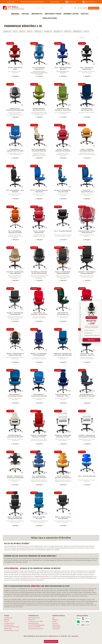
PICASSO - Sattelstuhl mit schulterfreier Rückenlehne (15, 477)
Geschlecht (38, 31)
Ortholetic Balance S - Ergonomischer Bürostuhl (15, 436)
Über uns (6, 621)
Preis (86, 31)
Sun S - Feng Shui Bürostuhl (87, 476)
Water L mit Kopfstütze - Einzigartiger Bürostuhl (15, 518)
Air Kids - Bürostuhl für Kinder (15, 68)
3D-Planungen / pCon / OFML (36, 621)
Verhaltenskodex (57, 627)
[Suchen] (61, 8)
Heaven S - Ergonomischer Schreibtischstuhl (15, 314)
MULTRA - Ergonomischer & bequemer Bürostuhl (15, 354)
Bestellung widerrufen (51, 641)
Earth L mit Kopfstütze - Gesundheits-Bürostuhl (39, 150)
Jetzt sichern (91, 340)
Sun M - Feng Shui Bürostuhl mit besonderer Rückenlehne (63, 477)
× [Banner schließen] (100, 302)
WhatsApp (7, 620)
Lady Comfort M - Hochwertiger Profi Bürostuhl (63, 314)
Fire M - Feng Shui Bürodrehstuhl (39, 232)
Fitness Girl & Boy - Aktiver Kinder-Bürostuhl (87, 232)
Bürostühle (82, 546)
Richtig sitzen (32, 620)
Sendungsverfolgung (33, 623)
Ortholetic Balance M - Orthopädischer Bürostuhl (87, 395)
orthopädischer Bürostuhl (27, 578)
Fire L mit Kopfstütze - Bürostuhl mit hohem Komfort (15, 232)
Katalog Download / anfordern (12, 630)
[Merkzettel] (75, 8)
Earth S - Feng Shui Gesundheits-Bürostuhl (87, 150)
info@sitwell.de (75, 636)
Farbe (30, 31)
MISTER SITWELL (17, 600)
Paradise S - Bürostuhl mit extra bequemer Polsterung (87, 436)
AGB (53, 618)
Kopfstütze (48, 31)
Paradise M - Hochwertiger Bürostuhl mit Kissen (63, 436)
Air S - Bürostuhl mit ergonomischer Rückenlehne (87, 68)
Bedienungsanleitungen (34, 618)
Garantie (55, 621)
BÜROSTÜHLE (36, 586)
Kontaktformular (8, 618)
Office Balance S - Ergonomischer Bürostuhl (39, 395)
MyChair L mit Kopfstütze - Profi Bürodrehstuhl (39, 354)
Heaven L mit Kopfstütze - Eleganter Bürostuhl (63, 273)
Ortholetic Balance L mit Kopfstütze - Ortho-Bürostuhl (63, 395)
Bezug (22, 31)
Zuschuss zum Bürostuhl (34, 627)
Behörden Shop (8, 629)
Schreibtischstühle (22, 546)
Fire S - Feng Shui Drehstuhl (63, 231)
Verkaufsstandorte (94, 8)
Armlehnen (7, 31)
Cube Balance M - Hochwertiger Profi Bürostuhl (87, 109)
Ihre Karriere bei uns (9, 623)
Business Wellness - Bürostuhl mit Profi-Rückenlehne (39, 109)
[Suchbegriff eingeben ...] (47, 8)
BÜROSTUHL (14, 568)
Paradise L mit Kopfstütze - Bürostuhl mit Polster (39, 436)
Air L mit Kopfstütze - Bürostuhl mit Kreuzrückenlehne (39, 68)
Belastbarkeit (78, 31)
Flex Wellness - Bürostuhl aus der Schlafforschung (39, 273)
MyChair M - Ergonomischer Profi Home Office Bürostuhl (63, 354)
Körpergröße (58, 31)
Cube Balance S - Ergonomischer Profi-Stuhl (15, 150)
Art (15, 31)
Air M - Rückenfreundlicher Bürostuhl (63, 68)
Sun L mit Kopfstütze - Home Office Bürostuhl (39, 477)
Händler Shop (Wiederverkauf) (12, 627)
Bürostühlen (45, 576)
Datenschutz (55, 620)
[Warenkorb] (84, 8)
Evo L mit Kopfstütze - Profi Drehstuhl (15, 191)
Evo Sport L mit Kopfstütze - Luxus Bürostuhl (63, 191)
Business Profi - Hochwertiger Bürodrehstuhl (15, 109)
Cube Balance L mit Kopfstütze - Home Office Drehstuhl (63, 109)
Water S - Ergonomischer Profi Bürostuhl (63, 518)
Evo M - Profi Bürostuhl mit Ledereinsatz (39, 191)
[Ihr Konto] (78, 8)
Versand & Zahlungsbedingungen (36, 625)
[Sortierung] (89, 38)
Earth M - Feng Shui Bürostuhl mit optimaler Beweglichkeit (63, 150)
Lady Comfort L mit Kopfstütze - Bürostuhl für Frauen (39, 314)
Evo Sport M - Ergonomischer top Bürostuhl (87, 191)
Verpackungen (56, 629)
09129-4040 (12, 2)
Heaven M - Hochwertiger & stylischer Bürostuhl (87, 273)
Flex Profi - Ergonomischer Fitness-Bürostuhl (15, 273)
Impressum (55, 623)
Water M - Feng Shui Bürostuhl (39, 518)
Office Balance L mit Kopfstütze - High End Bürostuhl (87, 354)
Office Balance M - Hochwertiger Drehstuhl (15, 395)
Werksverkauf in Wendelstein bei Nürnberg (33, 2)
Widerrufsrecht (56, 625)
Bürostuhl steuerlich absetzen (36, 629)
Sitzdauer (68, 31)
